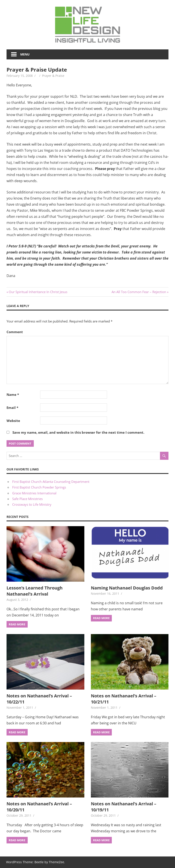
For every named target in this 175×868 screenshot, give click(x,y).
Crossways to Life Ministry (32, 504)
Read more (17, 624)
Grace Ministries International (34, 493)
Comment (15, 332)
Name (13, 395)
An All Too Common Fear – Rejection (139, 292)
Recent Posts (18, 517)
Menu (25, 54)
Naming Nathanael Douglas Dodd (127, 588)
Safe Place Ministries (27, 499)
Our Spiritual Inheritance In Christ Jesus (38, 292)
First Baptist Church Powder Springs (39, 487)
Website (13, 421)
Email (12, 408)
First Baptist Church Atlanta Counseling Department (51, 482)
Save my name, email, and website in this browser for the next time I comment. (78, 432)
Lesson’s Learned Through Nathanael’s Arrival (35, 591)
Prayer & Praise (53, 76)
